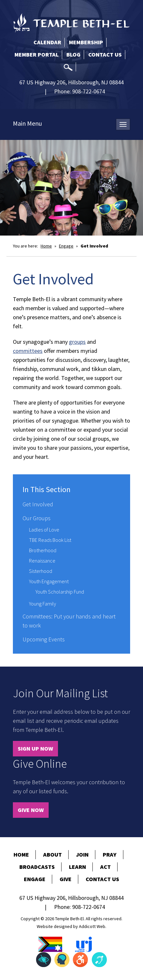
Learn (77, 867)
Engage (66, 246)
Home (46, 246)
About (52, 854)
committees (28, 351)
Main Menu (27, 123)
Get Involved (38, 504)
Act (105, 867)
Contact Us (105, 54)
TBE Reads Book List (50, 540)
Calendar (47, 42)
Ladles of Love (44, 530)
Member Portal (37, 54)
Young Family (43, 604)
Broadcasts (37, 867)
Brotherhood (43, 550)
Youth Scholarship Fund (60, 592)
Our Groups (37, 518)
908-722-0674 (89, 91)
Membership (86, 42)
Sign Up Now (35, 748)
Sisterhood (41, 571)
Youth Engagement (49, 581)
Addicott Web (92, 926)
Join (82, 854)
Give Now (31, 810)
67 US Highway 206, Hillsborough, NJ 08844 (71, 82)
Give (66, 879)
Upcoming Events (44, 639)
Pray (110, 854)
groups (77, 342)
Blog (73, 54)
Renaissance (42, 561)
